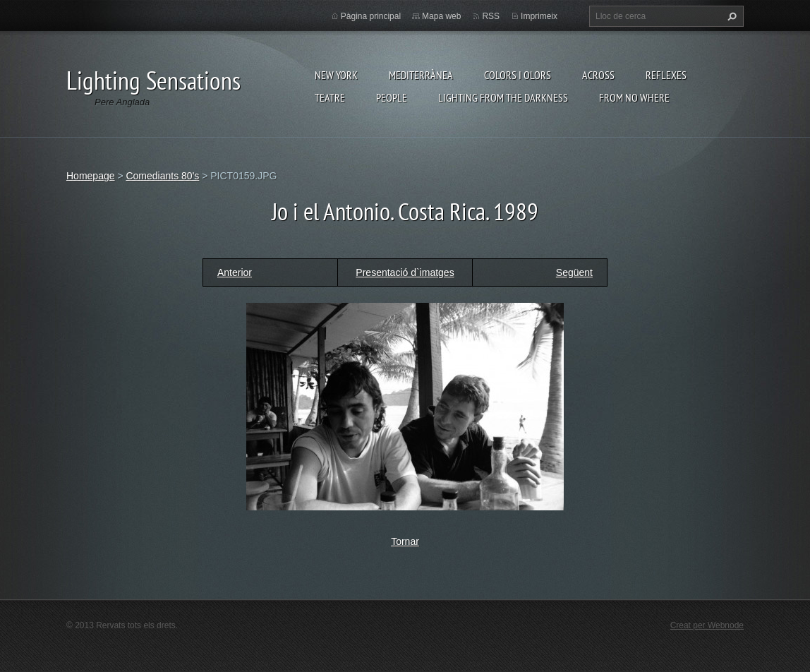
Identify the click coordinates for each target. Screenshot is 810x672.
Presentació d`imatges (405, 272)
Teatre (330, 97)
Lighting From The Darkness (503, 97)
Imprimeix (539, 16)
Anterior (235, 272)
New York (336, 75)
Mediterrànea (421, 75)
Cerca (730, 16)
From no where (634, 97)
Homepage (91, 176)
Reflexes (666, 75)
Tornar (405, 541)
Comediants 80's (162, 176)
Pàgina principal (371, 16)
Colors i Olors (518, 75)
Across (598, 75)
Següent (574, 272)
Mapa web (441, 16)
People (392, 97)
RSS (491, 16)
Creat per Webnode (707, 625)
